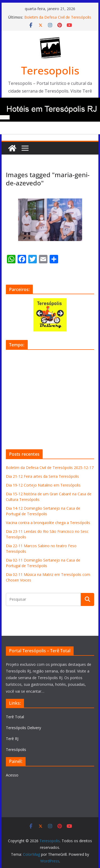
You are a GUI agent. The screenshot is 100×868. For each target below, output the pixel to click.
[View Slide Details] (50, 315)
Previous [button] (40, 314)
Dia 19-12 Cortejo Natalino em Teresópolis (43, 485)
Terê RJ (12, 739)
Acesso (12, 775)
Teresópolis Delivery (23, 728)
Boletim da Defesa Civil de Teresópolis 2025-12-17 (50, 468)
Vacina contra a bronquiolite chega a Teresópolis (48, 523)
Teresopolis (50, 70)
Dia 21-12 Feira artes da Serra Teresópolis (42, 476)
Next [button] (60, 314)
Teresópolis (16, 749)
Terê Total (15, 717)
